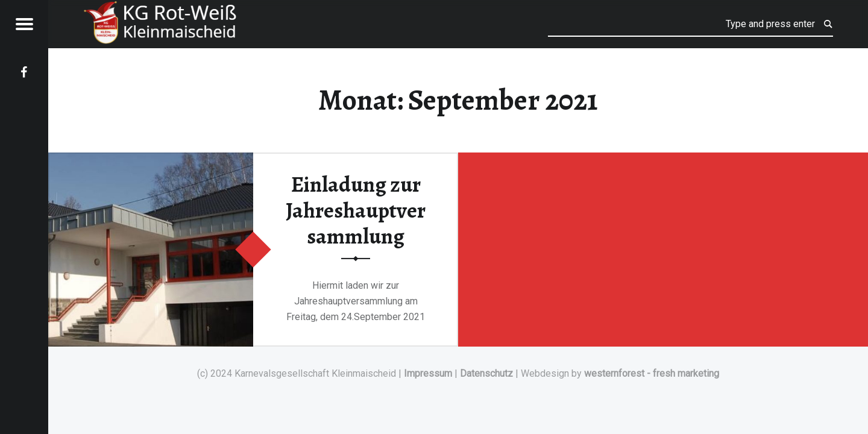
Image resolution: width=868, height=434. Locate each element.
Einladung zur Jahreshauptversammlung (356, 210)
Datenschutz (486, 373)
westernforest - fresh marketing (652, 373)
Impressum (428, 373)
